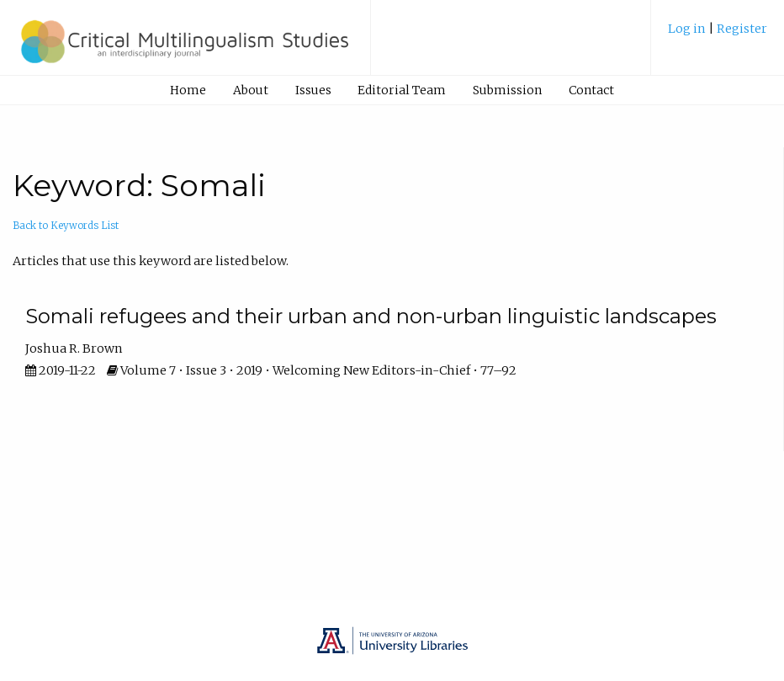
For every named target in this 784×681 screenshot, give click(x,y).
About (251, 90)
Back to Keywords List (66, 226)
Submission (507, 90)
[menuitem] (718, 35)
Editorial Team (402, 90)
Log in (688, 29)
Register (742, 29)
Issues (313, 90)
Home (188, 90)
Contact (591, 90)
